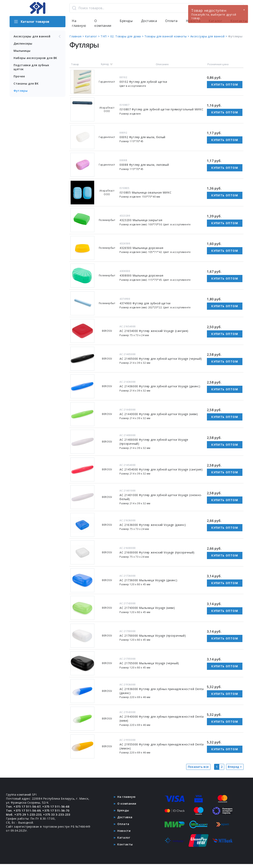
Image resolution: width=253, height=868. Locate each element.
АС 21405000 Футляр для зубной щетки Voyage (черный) (161, 359)
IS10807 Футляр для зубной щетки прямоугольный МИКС (161, 109)
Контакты (125, 844)
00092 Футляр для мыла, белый (142, 137)
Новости (124, 831)
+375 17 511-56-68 (56, 807)
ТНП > (105, 36)
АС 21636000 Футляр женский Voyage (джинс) (153, 525)
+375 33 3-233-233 (57, 815)
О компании (103, 23)
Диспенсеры (23, 43)
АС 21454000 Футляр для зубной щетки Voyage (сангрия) (161, 469)
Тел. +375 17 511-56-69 (23, 811)
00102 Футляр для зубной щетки (143, 82)
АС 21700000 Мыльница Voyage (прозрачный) (153, 636)
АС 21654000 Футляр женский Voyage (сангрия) (154, 331)
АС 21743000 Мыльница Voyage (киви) (147, 608)
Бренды (126, 21)
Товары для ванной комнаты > (167, 36)
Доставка (149, 21)
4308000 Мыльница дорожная (141, 275)
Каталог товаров (31, 22)
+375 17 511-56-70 (56, 811)
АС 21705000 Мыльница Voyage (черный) (149, 663)
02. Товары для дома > (127, 36)
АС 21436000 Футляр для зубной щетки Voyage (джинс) (160, 386)
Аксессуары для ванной (38, 36)
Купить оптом (225, 84)
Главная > (77, 36)
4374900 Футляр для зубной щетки (145, 303)
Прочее (19, 76)
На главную (79, 23)
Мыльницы (22, 51)
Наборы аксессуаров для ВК (35, 58)
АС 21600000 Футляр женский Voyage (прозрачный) (157, 552)
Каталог (124, 838)
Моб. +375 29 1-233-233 (24, 815)
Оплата (171, 21)
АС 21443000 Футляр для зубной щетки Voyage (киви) (159, 414)
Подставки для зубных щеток (31, 67)
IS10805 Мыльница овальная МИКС (145, 192)
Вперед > (235, 767)
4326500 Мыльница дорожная (141, 248)
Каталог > (93, 36)
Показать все (198, 767)
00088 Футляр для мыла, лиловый (144, 165)
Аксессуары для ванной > (209, 36)
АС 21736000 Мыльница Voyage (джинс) (148, 580)
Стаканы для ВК (26, 83)
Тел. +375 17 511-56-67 (23, 807)
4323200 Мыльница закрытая (141, 220)
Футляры (21, 91)
